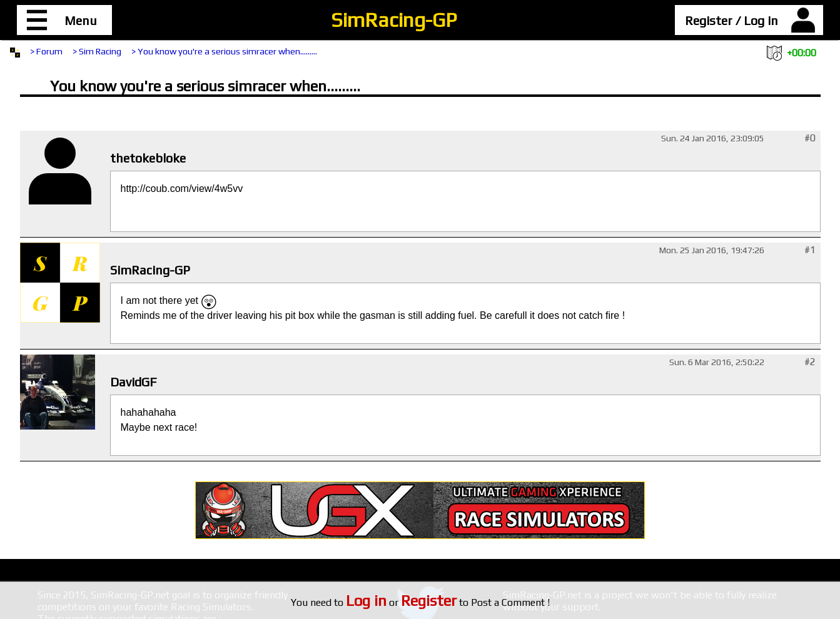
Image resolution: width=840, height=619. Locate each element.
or (401, 602)
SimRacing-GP (394, 20)
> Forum (46, 51)
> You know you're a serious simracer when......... (224, 51)
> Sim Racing (97, 51)
